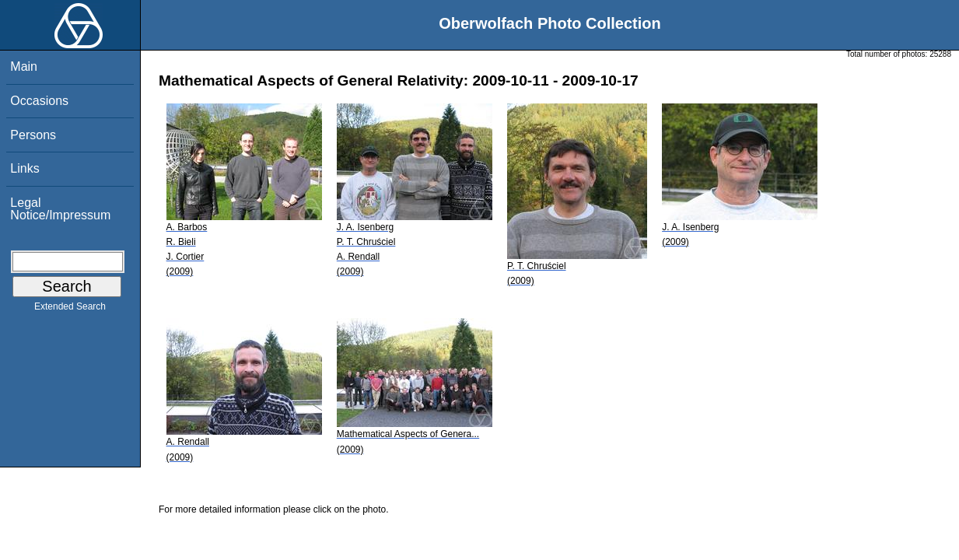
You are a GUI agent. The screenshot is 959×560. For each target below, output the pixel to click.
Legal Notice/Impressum (60, 209)
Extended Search (70, 310)
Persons (33, 135)
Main (24, 66)
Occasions (39, 101)
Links (24, 168)
